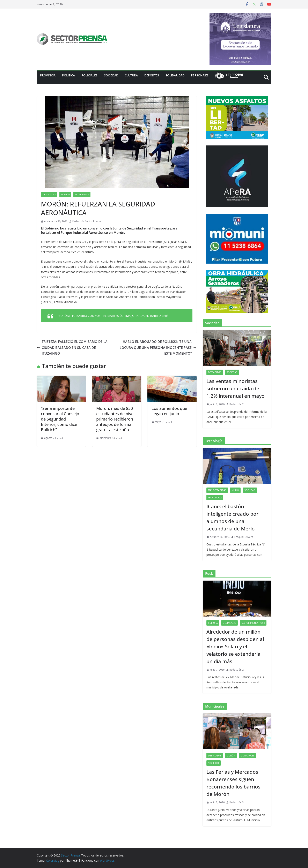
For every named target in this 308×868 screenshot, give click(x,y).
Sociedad (111, 75)
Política (68, 75)
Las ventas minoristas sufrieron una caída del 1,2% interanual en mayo (236, 388)
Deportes (152, 75)
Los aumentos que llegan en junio (169, 411)
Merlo (235, 490)
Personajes (200, 75)
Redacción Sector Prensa (87, 221)
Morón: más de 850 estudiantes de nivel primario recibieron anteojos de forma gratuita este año (115, 419)
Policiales (89, 75)
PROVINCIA (48, 75)
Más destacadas (217, 490)
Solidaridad (175, 75)
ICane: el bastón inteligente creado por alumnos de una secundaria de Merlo (232, 517)
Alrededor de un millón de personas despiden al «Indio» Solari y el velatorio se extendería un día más (235, 646)
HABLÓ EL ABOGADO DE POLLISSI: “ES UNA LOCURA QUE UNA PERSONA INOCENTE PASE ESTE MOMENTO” (158, 348)
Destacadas (49, 195)
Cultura (131, 75)
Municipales (82, 195)
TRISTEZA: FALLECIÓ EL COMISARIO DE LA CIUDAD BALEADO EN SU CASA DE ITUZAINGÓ (72, 348)
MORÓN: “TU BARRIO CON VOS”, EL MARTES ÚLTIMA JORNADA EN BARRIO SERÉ (113, 316)
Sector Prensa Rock (253, 623)
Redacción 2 (237, 404)
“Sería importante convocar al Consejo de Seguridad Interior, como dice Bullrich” (60, 419)
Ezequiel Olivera (244, 537)
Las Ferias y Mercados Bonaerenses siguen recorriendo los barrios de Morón (233, 783)
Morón (65, 195)
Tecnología (215, 498)
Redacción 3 (237, 802)
